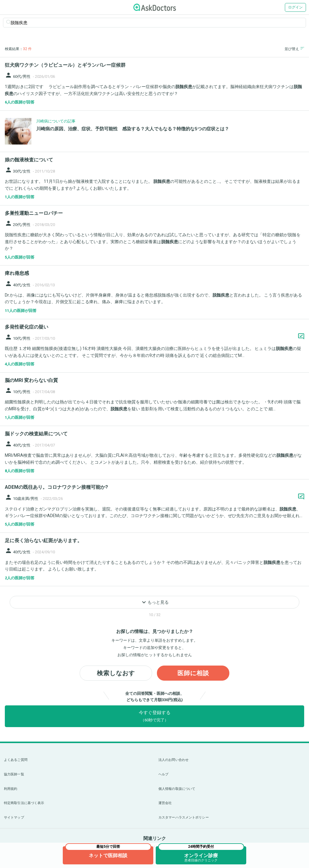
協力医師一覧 (14, 774)
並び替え (294, 49)
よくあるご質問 (16, 760)
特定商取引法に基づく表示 (24, 803)
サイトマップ (14, 817)
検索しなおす (116, 673)
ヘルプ (163, 774)
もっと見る (154, 602)
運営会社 (165, 803)
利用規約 (11, 789)
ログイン (295, 7)
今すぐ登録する (155, 716)
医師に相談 (193, 673)
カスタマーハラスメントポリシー (184, 817)
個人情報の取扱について (177, 789)
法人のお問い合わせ (174, 760)
